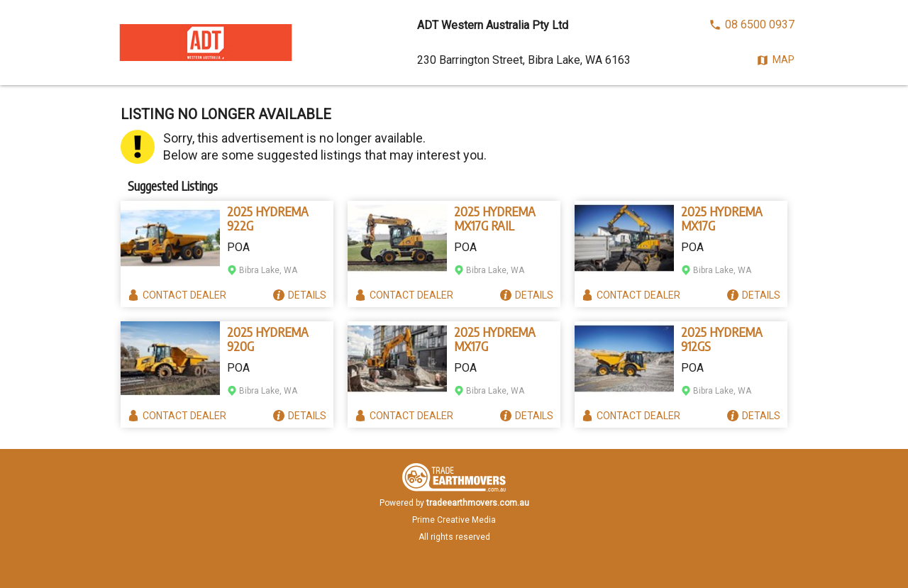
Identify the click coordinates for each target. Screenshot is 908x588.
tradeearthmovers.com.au (478, 503)
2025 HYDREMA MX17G (722, 218)
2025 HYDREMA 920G (268, 339)
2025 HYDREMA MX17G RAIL (495, 218)
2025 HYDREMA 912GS (722, 339)
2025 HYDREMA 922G (268, 218)
